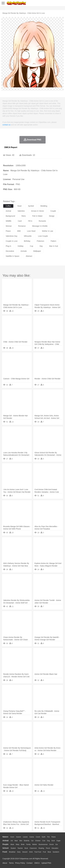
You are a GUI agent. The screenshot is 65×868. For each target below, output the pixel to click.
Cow (44, 841)
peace (8, 231)
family (28, 844)
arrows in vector (38, 211)
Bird (21, 841)
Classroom (33, 848)
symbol (31, 206)
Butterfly (27, 841)
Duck (53, 841)
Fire (48, 837)
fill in (30, 221)
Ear (57, 844)
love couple (43, 236)
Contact (30, 863)
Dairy (19, 852)
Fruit (44, 852)
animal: (6, 841)
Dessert (25, 852)
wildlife (9, 221)
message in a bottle (40, 226)
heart (19, 206)
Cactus (32, 837)
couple (53, 211)
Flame (53, 837)
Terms (11, 863)
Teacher (20, 848)
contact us (6, 125)
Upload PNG (46, 863)
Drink (31, 852)
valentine (21, 211)
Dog (48, 841)
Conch (38, 837)
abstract (29, 256)
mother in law (48, 231)
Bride (23, 844)
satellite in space (13, 256)
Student (13, 848)
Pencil (48, 848)
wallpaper (37, 251)
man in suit (54, 246)
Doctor (52, 844)
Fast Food (38, 852)
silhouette (28, 236)
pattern (53, 241)
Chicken (38, 841)
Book (26, 848)
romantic (42, 221)
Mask (12, 844)
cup (32, 246)
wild (19, 231)
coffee (8, 206)
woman (9, 226)
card (20, 221)
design (52, 216)
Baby (17, 844)
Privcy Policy (20, 863)
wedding (44, 206)
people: (6, 844)
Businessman (43, 844)
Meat (49, 852)
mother (35, 844)
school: (6, 848)
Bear (16, 841)
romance (22, 226)
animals (24, 251)
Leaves (25, 837)
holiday (21, 246)
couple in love (12, 241)
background (10, 216)
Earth (44, 837)
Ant (12, 841)
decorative (10, 251)
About (5, 863)
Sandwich (56, 852)
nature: (6, 837)
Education (55, 848)
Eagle (58, 841)
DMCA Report (11, 147)
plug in (8, 246)
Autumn (18, 837)
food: (5, 852)
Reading (41, 848)
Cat (32, 841)
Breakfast (12, 852)
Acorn (12, 837)
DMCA (37, 863)
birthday (27, 241)
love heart (31, 231)
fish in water (37, 216)
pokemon (41, 241)
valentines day (12, 236)
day (41, 246)
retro (24, 216)
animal (8, 211)
